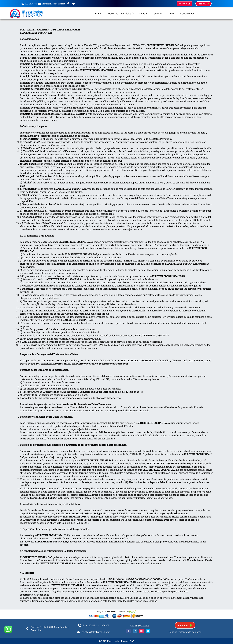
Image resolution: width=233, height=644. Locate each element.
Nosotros (113, 13)
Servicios (128, 13)
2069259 (105, 625)
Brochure (185, 4)
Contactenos (187, 13)
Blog (173, 13)
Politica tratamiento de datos (185, 632)
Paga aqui (204, 4)
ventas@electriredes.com (52, 4)
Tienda (143, 13)
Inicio (98, 13)
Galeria (158, 13)
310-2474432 (29, 4)
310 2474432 (87, 626)
